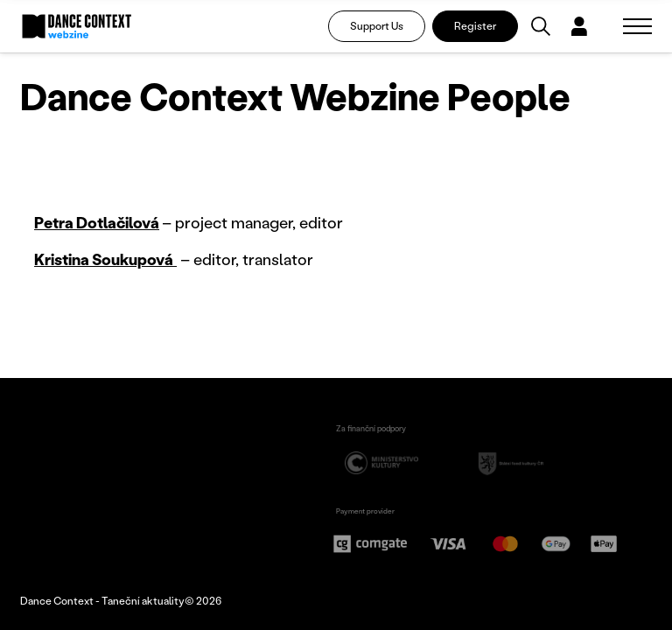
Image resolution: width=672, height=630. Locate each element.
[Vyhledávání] (541, 26)
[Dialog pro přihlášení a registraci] (579, 26)
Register (475, 26)
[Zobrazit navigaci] (637, 26)
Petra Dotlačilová (97, 222)
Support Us (377, 26)
